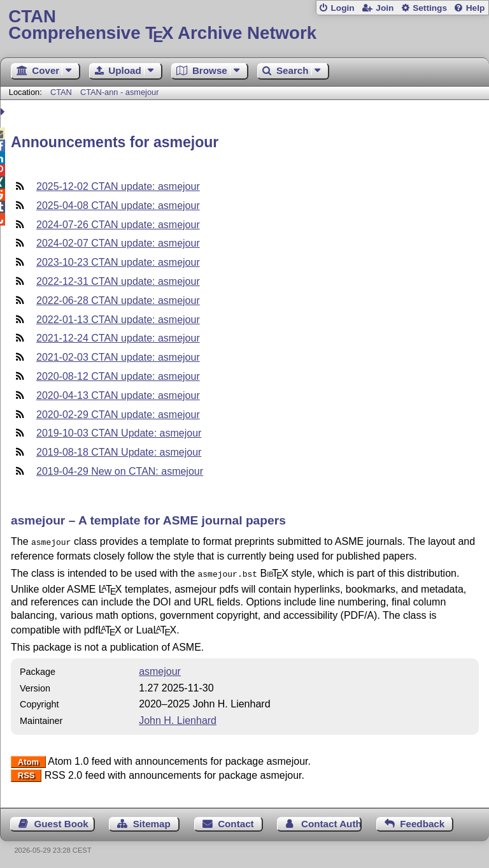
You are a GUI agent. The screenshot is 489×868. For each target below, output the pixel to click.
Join (385, 8)
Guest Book (61, 821)
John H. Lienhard (178, 718)
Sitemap (152, 821)
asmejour (160, 669)
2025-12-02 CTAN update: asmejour (118, 186)
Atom (28, 759)
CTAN (61, 92)
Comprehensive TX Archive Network (244, 25)
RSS (26, 773)
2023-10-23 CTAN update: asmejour (118, 262)
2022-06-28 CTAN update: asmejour (118, 300)
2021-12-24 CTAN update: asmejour (118, 338)
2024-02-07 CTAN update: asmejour (118, 243)
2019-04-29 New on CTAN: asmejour (120, 471)
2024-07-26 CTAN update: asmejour (118, 225)
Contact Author (331, 821)
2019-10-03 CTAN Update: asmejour (119, 433)
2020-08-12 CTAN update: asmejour (118, 376)
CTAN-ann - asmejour (120, 92)
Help (476, 8)
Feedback (422, 821)
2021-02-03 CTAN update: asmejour (118, 357)
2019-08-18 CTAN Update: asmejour (119, 452)
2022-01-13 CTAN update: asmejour (118, 320)
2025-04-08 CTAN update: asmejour (118, 206)
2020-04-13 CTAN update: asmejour (118, 395)
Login (342, 8)
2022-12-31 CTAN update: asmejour (118, 281)
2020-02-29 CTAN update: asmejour (118, 415)
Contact (236, 821)
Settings (430, 8)
